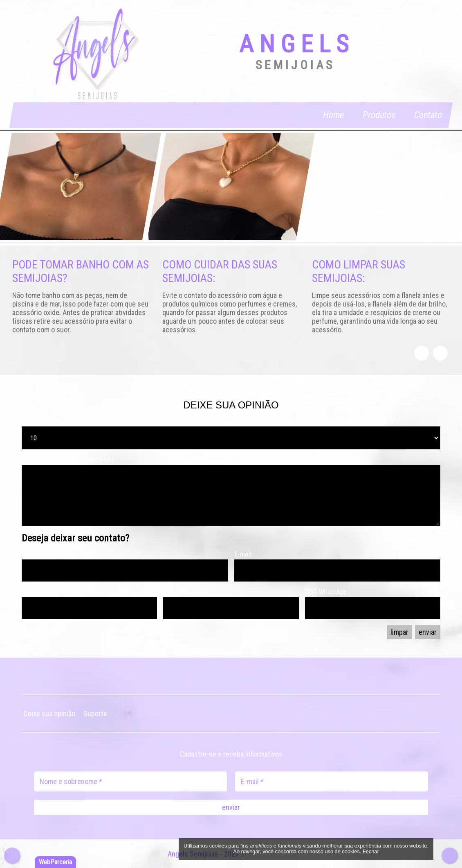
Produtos (379, 115)
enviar (428, 632)
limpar (399, 632)
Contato (428, 115)
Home (334, 115)
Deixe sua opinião (49, 714)
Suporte (95, 714)
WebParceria (55, 862)
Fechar (371, 851)
